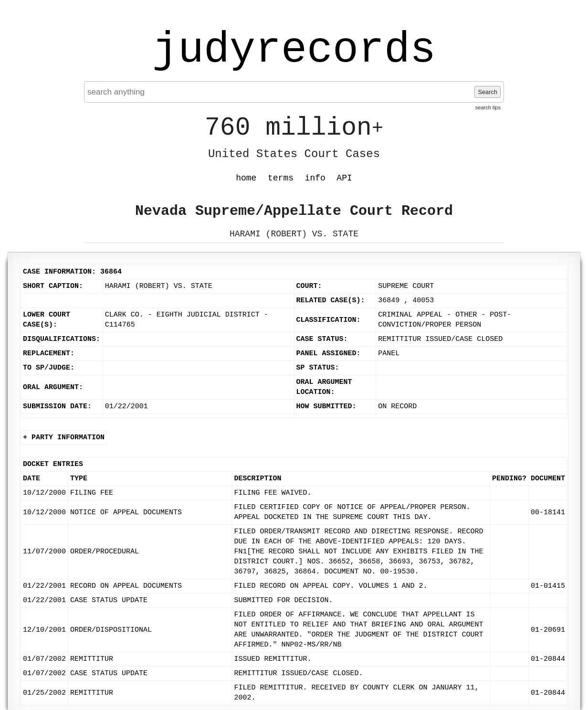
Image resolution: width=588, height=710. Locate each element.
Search (488, 92)
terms (281, 178)
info (315, 178)
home (246, 178)
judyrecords (294, 50)
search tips (488, 107)
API (344, 178)
